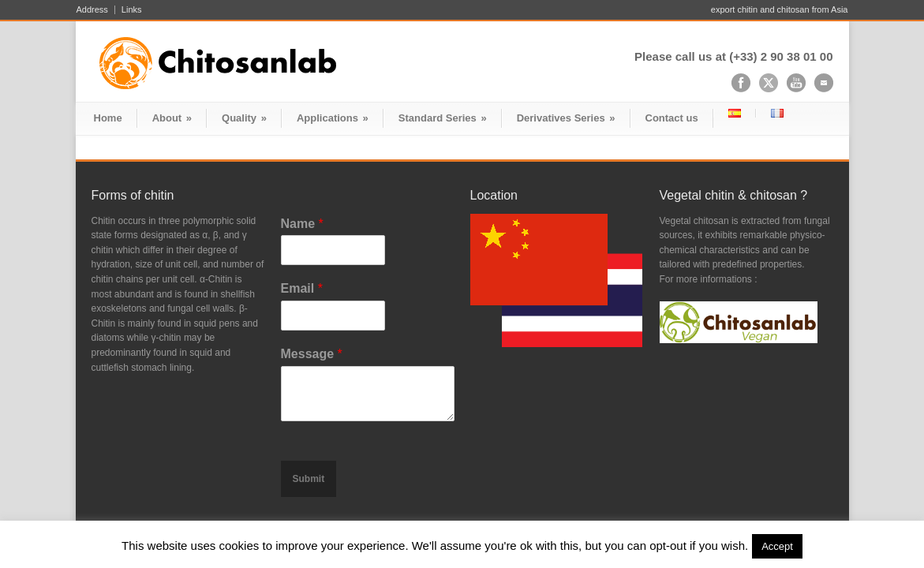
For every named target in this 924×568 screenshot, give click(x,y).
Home (108, 118)
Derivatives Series (566, 118)
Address (92, 10)
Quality (244, 118)
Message (312, 354)
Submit (309, 479)
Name (302, 224)
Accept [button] (777, 546)
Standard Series (443, 118)
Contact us (672, 118)
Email (302, 288)
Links (132, 10)
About (172, 118)
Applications (333, 118)
